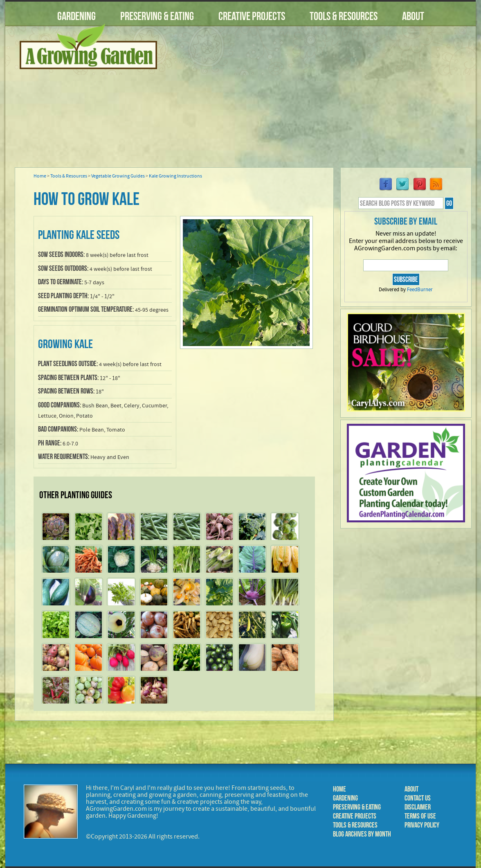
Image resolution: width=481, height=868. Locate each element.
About (413, 16)
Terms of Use (420, 816)
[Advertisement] (320, 102)
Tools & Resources (344, 16)
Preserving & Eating (157, 16)
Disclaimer (418, 807)
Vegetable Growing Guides (118, 176)
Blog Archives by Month (362, 834)
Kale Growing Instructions (175, 176)
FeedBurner (420, 290)
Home (40, 176)
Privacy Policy (422, 825)
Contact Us (418, 798)
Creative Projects (252, 16)
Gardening (76, 16)
